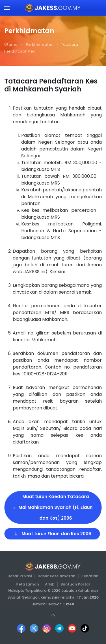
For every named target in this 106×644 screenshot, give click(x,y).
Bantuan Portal (75, 584)
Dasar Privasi (20, 576)
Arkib (50, 584)
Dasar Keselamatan (56, 576)
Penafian (89, 576)
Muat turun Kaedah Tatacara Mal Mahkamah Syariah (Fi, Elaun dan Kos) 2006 (53, 507)
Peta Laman (28, 584)
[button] (7, 8)
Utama (11, 44)
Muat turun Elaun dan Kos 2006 (52, 533)
